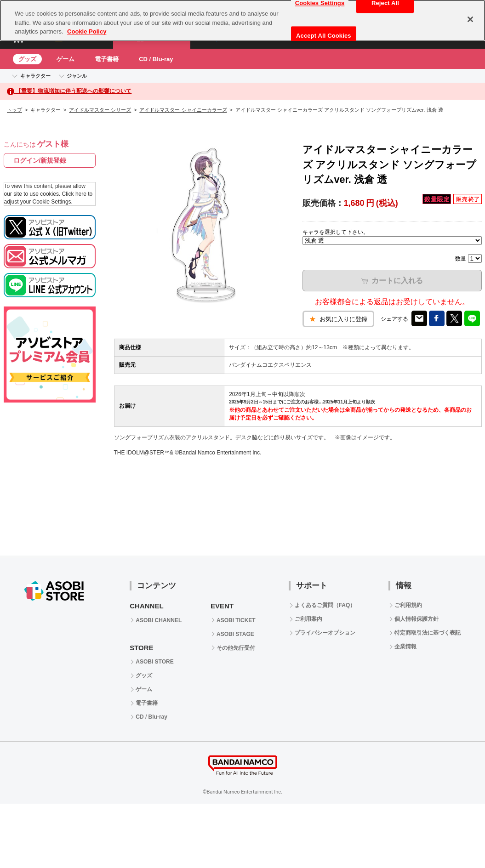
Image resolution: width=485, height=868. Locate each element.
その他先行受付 (236, 648)
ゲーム (66, 59)
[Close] (470, 19)
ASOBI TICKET (236, 620)
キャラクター (35, 76)
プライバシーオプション (325, 633)
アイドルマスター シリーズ (100, 110)
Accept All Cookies (324, 36)
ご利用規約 (408, 605)
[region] (242, 20)
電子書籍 (107, 59)
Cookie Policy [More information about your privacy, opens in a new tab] (87, 31)
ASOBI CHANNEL (159, 620)
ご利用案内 (308, 619)
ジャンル (77, 76)
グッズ (27, 59)
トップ (14, 110)
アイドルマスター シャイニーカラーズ (183, 110)
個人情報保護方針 (417, 619)
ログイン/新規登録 (40, 160)
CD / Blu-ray (156, 59)
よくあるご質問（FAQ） (325, 605)
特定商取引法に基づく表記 (428, 633)
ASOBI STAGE (235, 634)
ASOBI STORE (154, 662)
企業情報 (405, 647)
